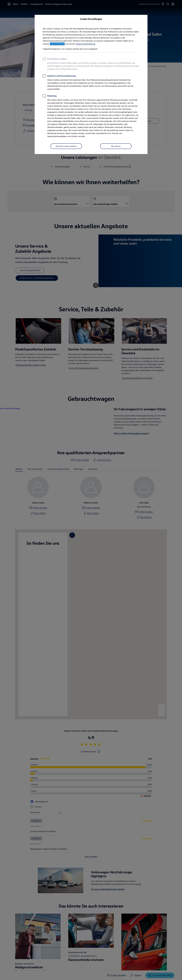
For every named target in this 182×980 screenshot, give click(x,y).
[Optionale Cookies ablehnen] (66, 146)
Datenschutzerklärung (86, 44)
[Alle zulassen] (116, 146)
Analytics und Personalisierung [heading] (59, 76)
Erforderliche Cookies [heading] (55, 59)
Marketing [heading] (50, 96)
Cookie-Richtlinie (57, 44)
